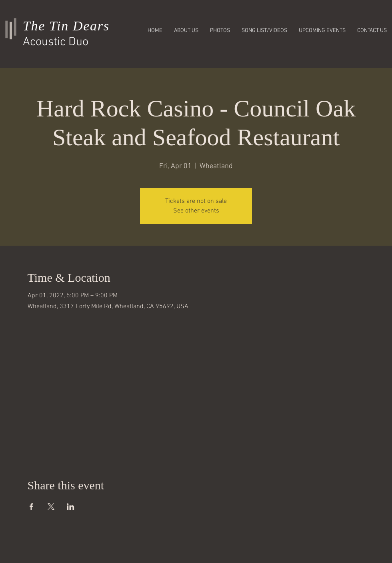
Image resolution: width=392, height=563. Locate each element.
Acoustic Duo (56, 42)
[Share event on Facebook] (31, 507)
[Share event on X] (51, 507)
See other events (196, 211)
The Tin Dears (66, 26)
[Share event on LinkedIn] (71, 507)
